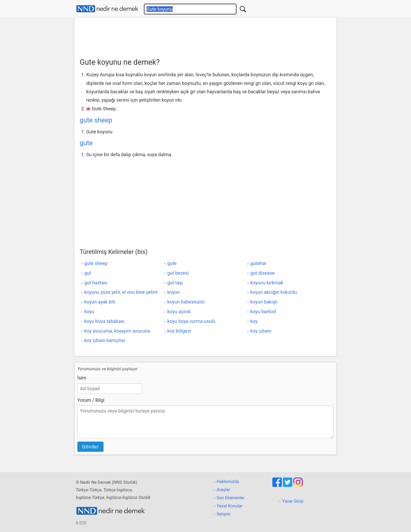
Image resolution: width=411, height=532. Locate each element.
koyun (174, 292)
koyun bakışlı (264, 302)
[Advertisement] (206, 36)
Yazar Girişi (293, 501)
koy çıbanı (261, 331)
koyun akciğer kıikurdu (274, 292)
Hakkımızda (228, 482)
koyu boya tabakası (104, 321)
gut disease (262, 273)
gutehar (258, 263)
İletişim (224, 514)
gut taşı (175, 283)
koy (254, 321)
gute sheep (96, 120)
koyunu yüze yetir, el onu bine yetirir (121, 292)
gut (88, 273)
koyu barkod (263, 311)
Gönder (90, 447)
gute (86, 143)
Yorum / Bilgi (91, 400)
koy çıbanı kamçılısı (105, 340)
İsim (82, 378)
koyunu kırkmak (267, 283)
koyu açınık (179, 311)
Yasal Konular (230, 506)
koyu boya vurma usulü (191, 321)
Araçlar (223, 490)
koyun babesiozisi (186, 302)
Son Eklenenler (231, 498)
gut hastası (96, 283)
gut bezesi (178, 273)
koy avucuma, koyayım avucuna (117, 331)
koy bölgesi (179, 331)
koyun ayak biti (100, 302)
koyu (89, 311)
